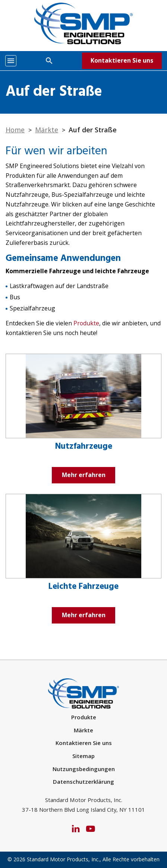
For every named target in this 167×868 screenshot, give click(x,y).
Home (15, 130)
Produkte (86, 323)
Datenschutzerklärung (83, 782)
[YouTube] (91, 828)
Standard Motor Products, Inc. (63, 859)
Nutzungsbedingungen (84, 769)
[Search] (49, 60)
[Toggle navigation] (11, 61)
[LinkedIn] (76, 828)
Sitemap (83, 756)
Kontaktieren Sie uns (122, 60)
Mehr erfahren (84, 475)
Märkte (47, 130)
